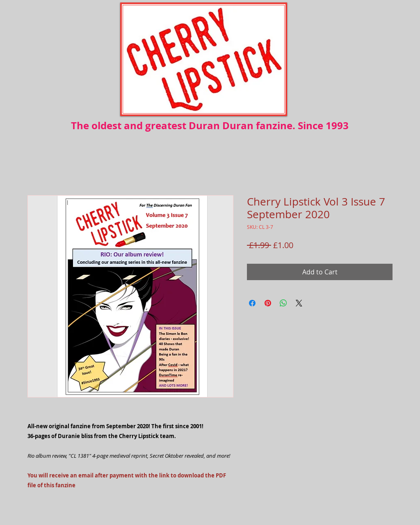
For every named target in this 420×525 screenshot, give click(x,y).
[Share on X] (299, 303)
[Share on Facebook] (252, 303)
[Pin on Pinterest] (268, 303)
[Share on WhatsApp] (283, 303)
